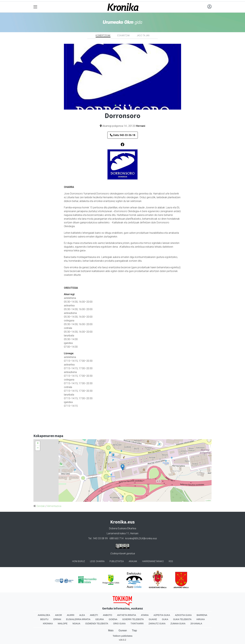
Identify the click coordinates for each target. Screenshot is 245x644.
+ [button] (38, 443)
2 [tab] (120, 106)
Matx (111, 630)
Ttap (134, 630)
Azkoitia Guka (183, 615)
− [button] (38, 448)
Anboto (108, 615)
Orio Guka (119, 624)
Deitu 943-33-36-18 (123, 135)
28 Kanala (196, 624)
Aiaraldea (44, 615)
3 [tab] (125, 106)
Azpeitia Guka (162, 615)
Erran (57, 619)
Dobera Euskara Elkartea (123, 528)
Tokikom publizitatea (122, 636)
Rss (171, 561)
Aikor (58, 615)
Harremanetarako (153, 561)
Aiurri (71, 615)
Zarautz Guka (157, 624)
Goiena (113, 619)
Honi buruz (79, 561)
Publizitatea (117, 561)
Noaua (76, 624)
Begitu (44, 619)
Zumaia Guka (178, 624)
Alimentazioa (54, 506)
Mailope (63, 624)
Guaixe (153, 619)
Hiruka (201, 619)
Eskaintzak (124, 35)
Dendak (41, 506)
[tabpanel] (122, 77)
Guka (165, 619)
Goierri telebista (133, 619)
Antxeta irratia (127, 615)
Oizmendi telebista (97, 624)
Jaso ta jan (143, 35)
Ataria (145, 615)
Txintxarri (137, 624)
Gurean (123, 630)
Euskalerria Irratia (78, 619)
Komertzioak (103, 35)
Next (183, 77)
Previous (62, 77)
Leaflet (208, 501)
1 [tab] (115, 106)
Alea (82, 615)
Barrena (202, 615)
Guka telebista (182, 619)
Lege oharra (97, 561)
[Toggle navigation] (35, 7)
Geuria (100, 619)
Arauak (133, 561)
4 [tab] (130, 106)
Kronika (48, 624)
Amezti (94, 615)
